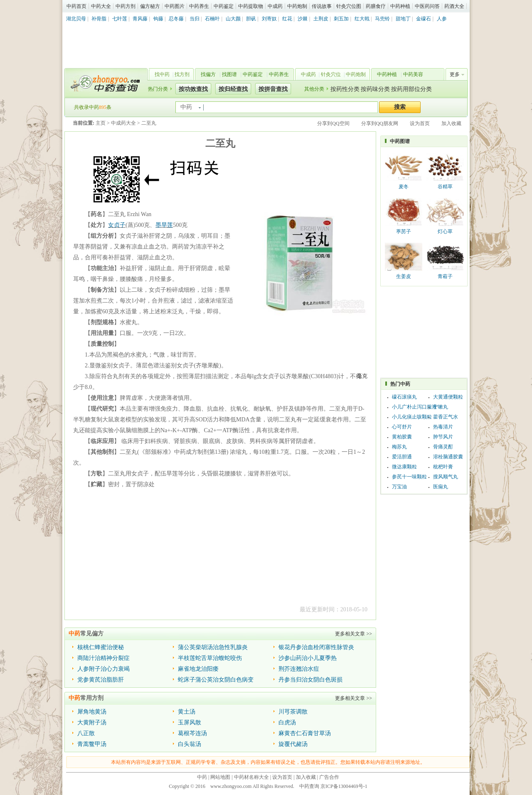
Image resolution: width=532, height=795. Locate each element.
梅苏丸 (399, 447)
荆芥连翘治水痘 (299, 669)
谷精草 (445, 187)
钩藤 (158, 19)
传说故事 (322, 6)
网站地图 (220, 777)
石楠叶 (212, 19)
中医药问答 (427, 6)
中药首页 (76, 6)
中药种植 (400, 6)
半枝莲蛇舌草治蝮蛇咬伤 (210, 658)
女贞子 (117, 225)
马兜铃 (382, 19)
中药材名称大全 (251, 777)
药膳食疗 (376, 6)
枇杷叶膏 (443, 467)
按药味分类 (375, 89)
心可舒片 (402, 427)
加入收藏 (451, 123)
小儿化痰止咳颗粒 (412, 417)
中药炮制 (297, 6)
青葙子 (445, 276)
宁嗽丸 (441, 407)
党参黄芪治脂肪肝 (101, 680)
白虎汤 (287, 722)
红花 (287, 19)
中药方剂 (126, 6)
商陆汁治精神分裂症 (103, 658)
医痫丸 (441, 487)
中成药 (275, 6)
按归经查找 (233, 89)
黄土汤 (187, 712)
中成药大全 (123, 123)
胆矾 (251, 19)
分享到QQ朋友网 (380, 123)
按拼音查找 (273, 89)
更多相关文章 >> (353, 634)
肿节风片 (443, 437)
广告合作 (329, 777)
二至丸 (149, 123)
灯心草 (445, 231)
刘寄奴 (269, 19)
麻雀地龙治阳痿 (198, 669)
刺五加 (341, 19)
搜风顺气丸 (446, 477)
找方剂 (182, 74)
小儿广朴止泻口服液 (414, 407)
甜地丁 (403, 19)
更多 (455, 74)
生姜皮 (404, 276)
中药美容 (413, 74)
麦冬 (404, 187)
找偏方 (208, 74)
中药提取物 (251, 6)
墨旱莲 (164, 225)
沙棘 (303, 19)
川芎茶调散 (293, 712)
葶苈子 (404, 231)
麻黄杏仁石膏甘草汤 (305, 733)
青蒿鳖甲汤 (92, 744)
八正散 (86, 733)
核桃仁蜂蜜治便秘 (101, 647)
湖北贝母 (76, 19)
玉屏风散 (190, 722)
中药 (202, 777)
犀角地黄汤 (92, 712)
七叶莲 (120, 19)
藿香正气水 (446, 417)
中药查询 (104, 83)
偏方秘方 (150, 6)
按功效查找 (193, 89)
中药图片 (175, 6)
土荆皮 (321, 19)
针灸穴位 (331, 74)
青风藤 (140, 19)
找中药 (162, 74)
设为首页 (420, 123)
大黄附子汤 (92, 722)
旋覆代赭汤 (293, 744)
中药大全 (101, 6)
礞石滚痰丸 (404, 397)
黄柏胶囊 (402, 437)
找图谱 (229, 74)
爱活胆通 (402, 457)
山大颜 (233, 19)
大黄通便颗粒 (448, 397)
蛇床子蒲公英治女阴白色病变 (216, 680)
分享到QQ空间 (333, 123)
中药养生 (199, 6)
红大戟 (362, 19)
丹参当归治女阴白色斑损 (310, 680)
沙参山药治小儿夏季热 (308, 658)
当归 (195, 19)
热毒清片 (443, 427)
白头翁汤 (190, 744)
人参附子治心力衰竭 (103, 669)
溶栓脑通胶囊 (448, 457)
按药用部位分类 (411, 89)
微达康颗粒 (404, 467)
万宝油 (399, 487)
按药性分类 (345, 89)
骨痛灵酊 (443, 447)
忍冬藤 (176, 19)
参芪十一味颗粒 (409, 477)
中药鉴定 (224, 6)
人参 (442, 19)
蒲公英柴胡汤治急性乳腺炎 (213, 647)
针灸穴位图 (349, 6)
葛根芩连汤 (192, 733)
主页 (101, 123)
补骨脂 (99, 19)
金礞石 (424, 19)
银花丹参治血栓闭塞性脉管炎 (316, 647)
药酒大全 (454, 6)
